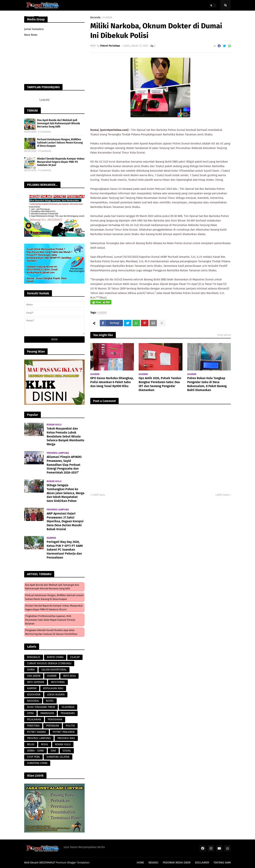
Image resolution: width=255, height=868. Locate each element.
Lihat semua (224, 335)
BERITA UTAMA (55, 657)
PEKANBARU (68, 713)
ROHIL (45, 744)
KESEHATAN (34, 695)
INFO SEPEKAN (36, 682)
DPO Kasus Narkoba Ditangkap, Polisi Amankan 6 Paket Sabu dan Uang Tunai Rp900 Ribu (112, 382)
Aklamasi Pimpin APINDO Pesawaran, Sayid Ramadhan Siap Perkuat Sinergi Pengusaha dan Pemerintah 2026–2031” (64, 465)
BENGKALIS (34, 657)
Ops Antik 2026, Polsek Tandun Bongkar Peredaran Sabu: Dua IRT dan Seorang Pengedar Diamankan (160, 384)
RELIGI (31, 744)
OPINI (30, 713)
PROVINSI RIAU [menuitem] (65, 16)
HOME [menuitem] (30, 16)
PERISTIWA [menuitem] (124, 16)
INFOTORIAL (58, 682)
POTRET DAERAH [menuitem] (169, 16)
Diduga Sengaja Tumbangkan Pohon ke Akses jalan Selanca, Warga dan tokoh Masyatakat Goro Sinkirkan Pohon (66, 493)
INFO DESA (69, 676)
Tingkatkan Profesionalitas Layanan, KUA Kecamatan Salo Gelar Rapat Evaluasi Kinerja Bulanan (50, 620)
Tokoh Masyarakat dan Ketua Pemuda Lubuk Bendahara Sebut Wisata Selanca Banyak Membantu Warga (65, 436)
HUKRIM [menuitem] (107, 16)
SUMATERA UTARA (37, 763)
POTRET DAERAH (37, 732)
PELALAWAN (34, 719)
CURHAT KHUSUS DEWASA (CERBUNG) (49, 663)
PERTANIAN (53, 726)
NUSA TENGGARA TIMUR (41, 707)
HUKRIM (102, 313)
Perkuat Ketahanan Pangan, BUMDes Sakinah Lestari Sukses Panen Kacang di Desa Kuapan (60, 143)
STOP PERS (33, 757)
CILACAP (75, 657)
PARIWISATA (47, 713)
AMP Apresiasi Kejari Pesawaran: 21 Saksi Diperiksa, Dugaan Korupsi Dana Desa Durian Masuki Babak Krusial (65, 521)
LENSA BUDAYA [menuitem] (144, 16)
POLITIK (70, 726)
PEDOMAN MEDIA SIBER (177, 863)
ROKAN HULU (63, 744)
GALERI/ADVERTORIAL (54, 670)
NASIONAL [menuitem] (45, 16)
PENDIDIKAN (55, 719)
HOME (140, 863)
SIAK (53, 751)
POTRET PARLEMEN (64, 732)
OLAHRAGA (68, 707)
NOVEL (50, 701)
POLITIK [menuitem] (189, 16)
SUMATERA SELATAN (58, 757)
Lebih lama (222, 495)
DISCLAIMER (202, 863)
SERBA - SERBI (36, 751)
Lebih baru (99, 495)
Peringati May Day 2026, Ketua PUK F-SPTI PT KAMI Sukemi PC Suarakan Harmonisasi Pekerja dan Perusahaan (65, 550)
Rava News (31, 35)
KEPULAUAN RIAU (53, 688)
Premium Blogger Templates (73, 863)
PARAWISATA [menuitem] (90, 16)
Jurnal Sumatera (34, 29)
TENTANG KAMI (222, 863)
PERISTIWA (33, 726)
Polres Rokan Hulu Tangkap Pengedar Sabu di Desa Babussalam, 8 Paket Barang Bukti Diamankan (207, 384)
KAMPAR (32, 688)
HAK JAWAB (34, 676)
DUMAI (31, 670)
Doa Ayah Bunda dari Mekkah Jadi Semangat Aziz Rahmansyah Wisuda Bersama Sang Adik (59, 123)
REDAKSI (153, 863)
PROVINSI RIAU (66, 738)
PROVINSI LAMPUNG (39, 738)
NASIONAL (33, 701)
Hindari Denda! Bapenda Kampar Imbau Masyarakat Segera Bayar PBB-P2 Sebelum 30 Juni (61, 162)
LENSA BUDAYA (56, 695)
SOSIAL (67, 751)
